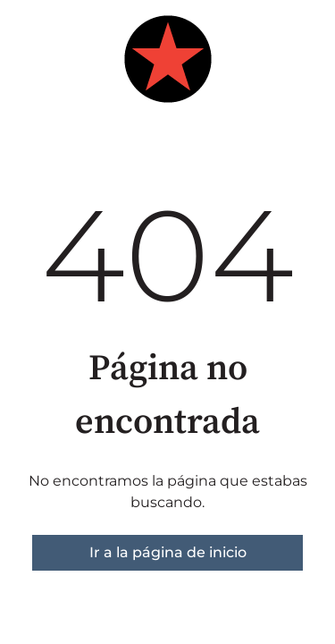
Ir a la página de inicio (168, 552)
